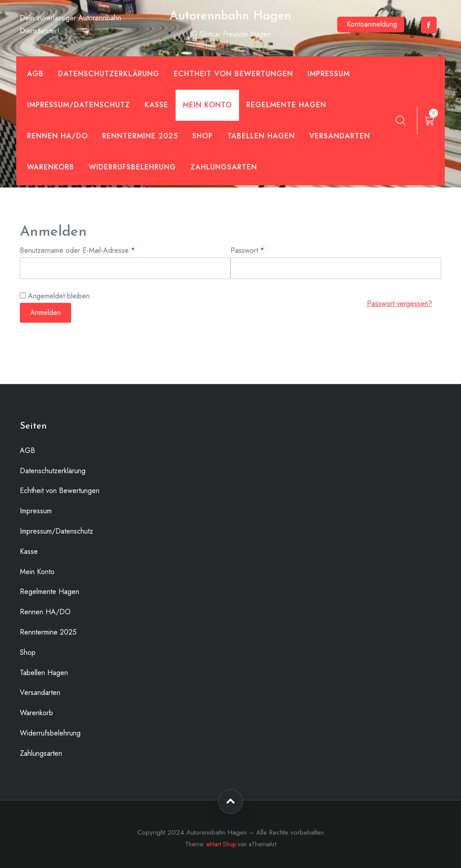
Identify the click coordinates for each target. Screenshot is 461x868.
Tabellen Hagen (261, 136)
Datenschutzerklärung (109, 74)
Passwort (265, 250)
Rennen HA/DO (57, 136)
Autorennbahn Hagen (230, 16)
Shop (203, 136)
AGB (35, 74)
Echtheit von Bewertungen (233, 74)
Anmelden (45, 313)
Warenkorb (51, 167)
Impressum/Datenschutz (79, 105)
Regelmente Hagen (286, 105)
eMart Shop (221, 844)
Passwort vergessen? (400, 304)
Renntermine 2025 (140, 136)
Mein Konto (207, 105)
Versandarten (340, 136)
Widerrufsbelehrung (132, 167)
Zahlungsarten (224, 167)
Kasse (156, 105)
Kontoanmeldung (372, 24)
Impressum (329, 74)
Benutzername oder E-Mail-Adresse (95, 250)
